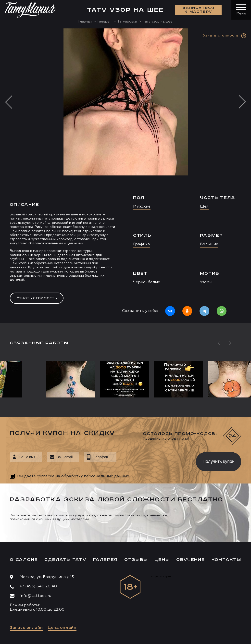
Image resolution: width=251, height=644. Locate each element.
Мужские (142, 207)
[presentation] (153, 460)
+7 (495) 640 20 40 (38, 586)
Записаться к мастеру (199, 10)
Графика (142, 244)
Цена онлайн (62, 628)
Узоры (206, 282)
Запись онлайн (26, 628)
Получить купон (219, 461)
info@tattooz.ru (35, 596)
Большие (209, 244)
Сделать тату (65, 560)
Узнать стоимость (37, 298)
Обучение (190, 560)
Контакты (226, 560)
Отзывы (136, 560)
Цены (162, 560)
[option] (125, 176)
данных (122, 476)
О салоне (24, 560)
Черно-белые (147, 282)
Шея (204, 207)
